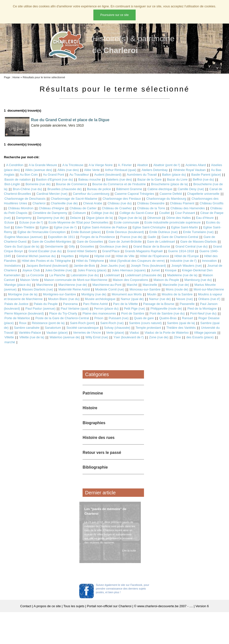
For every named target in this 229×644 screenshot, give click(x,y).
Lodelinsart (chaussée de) (143, 275)
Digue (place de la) (100, 218)
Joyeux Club (31, 270)
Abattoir (143, 165)
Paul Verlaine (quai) (75, 309)
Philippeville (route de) (166, 309)
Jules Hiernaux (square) (129, 270)
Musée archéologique (100, 299)
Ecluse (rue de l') (31, 222)
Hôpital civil (102, 256)
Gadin (152, 237)
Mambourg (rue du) (198, 280)
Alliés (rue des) (68, 170)
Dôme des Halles (179, 218)
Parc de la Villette (125, 304)
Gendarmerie (54, 246)
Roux (23, 323)
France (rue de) (131, 237)
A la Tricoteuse (73, 165)
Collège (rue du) (103, 213)
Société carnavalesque (83, 328)
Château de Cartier (83, 208)
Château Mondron (21, 208)
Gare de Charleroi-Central (180, 237)
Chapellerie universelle (203, 194)
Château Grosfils (212, 203)
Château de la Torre (151, 208)
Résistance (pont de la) (48, 323)
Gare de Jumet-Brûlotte (125, 242)
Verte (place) (115, 333)
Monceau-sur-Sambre (145, 289)
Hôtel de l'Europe (187, 256)
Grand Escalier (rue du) (45, 251)
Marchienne (45, 285)
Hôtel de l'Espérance (155, 256)
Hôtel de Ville (125, 256)
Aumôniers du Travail (142, 175)
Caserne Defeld (171, 194)
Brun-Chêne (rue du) (27, 189)
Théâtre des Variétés (181, 328)
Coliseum (79, 213)
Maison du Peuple (166, 280)
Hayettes (67, 256)
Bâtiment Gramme (129, 189)
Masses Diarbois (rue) (37, 289)
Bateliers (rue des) (119, 179)
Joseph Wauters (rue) (187, 266)
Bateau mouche (90, 179)
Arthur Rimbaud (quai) (121, 170)
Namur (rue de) (160, 299)
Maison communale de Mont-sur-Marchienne (76, 280)
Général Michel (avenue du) (36, 256)
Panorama (70, 304)
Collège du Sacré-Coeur (136, 213)
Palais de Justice (16, 304)
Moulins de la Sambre (177, 294)
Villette (9, 337)
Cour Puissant (185, 213)
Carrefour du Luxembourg (91, 194)
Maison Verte (29, 280)
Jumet (155, 270)
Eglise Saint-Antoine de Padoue (105, 227)
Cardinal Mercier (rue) (52, 194)
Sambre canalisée (27, 328)
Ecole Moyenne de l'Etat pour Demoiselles (78, 222)
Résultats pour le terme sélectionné (44, 77)
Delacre (76, 218)
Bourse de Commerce (71, 184)
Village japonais (205, 333)
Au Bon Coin (29, 175)
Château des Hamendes (188, 208)
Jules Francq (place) (92, 270)
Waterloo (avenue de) (65, 337)
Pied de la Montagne (202, 309)
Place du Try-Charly (63, 313)
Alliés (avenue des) (39, 170)
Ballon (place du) (174, 175)
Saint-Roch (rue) (112, 323)
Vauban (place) (57, 333)
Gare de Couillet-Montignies (51, 242)
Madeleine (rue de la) (182, 275)
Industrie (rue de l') (183, 261)
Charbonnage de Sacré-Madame (74, 199)
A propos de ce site (47, 606)
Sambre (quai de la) (181, 323)
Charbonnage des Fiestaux (122, 199)
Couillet (164, 213)
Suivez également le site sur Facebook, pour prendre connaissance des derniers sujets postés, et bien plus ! (122, 589)
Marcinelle (150, 285)
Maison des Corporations (131, 280)
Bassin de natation (18, 179)
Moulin (152, 294)
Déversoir (154, 218)
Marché (132, 285)
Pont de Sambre (133, 313)
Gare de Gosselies (90, 242)
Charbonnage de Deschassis (25, 199)
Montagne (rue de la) (23, 294)
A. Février (125, 165)
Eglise (44, 227)
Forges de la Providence (98, 237)
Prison (99, 318)
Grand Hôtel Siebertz (82, 251)
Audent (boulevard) (108, 175)
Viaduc (134, 333)
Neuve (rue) (185, 299)
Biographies (94, 423)
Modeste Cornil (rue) (110, 289)
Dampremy (24, 218)
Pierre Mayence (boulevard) (24, 313)
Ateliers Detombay (155, 170)
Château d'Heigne (52, 208)
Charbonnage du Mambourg (166, 199)
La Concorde (35, 275)
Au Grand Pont (54, 175)
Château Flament (182, 203)
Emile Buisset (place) (86, 232)
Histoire (90, 408)
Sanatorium (53, 328)
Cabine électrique (160, 189)
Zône (177, 337)
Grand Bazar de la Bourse (152, 246)
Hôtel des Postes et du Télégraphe (46, 261)
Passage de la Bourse (159, 304)
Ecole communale (126, 222)
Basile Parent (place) (206, 175)
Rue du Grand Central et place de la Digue (70, 120)
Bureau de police (99, 189)
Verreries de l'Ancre (87, 333)
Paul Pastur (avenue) (40, 309)
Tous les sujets (74, 606)
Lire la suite (128, 551)
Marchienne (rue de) (73, 285)
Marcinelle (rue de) (176, 285)
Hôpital (84, 256)
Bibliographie (95, 467)
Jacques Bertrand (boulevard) (47, 266)
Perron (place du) (106, 309)
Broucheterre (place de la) (170, 184)
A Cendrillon (15, 165)
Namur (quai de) (132, 299)
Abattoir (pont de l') (167, 165)
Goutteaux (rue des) (114, 246)
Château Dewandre (151, 203)
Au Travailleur (79, 175)
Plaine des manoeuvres (99, 313)
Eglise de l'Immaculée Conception (42, 232)
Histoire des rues (99, 438)
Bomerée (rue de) (38, 184)
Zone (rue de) (159, 337)
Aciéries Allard (196, 165)
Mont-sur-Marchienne (209, 289)
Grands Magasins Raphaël (144, 251)
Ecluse (9, 222)
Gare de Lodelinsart (161, 242)
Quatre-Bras (168, 318)
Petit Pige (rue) (135, 309)
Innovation (209, 261)
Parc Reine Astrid (95, 304)
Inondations (13, 266)
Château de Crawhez (117, 208)
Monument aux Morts (127, 294)
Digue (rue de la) (130, 218)
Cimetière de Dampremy (50, 213)
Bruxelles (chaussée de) (64, 189)
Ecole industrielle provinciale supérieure (173, 222)
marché (10, 342)
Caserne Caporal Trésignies (135, 194)
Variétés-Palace (30, 333)
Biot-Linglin (12, 184)
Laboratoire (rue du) (85, 275)
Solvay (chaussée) (117, 328)
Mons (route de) (177, 289)
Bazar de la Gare (149, 179)
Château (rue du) (120, 203)
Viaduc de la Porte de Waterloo (166, 333)
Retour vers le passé (102, 453)
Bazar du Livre (177, 179)
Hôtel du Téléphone (90, 261)
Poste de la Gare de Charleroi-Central (62, 318)
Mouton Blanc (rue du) (64, 299)
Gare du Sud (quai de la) (22, 246)
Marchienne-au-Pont (107, 285)
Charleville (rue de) (64, 203)
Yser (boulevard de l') (129, 337)
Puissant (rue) (119, 318)
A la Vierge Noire (101, 165)
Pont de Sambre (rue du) (167, 313)
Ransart (187, 318)
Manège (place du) (18, 285)
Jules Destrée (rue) (59, 270)
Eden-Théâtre (25, 227)
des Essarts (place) (200, 337)
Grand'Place (111, 251)
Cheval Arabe (93, 203)
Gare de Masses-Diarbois (198, 242)
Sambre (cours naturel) (145, 323)
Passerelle (187, 304)
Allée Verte (92, 170)
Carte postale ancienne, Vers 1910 (57, 125)
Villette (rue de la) (32, 337)
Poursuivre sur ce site (114, 15)
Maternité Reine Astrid (74, 289)
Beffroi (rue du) (203, 179)
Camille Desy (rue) (191, 189)
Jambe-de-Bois (84, 266)
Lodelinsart (112, 275)
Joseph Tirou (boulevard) (148, 266)
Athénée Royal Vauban (189, 170)
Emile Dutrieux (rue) (164, 232)
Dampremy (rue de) (51, 218)
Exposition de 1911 (62, 237)
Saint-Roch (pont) (83, 323)
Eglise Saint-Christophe (149, 227)
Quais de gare (144, 318)
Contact (26, 606)
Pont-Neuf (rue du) (203, 313)
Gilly (72, 246)
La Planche (57, 275)
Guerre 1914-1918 (181, 251)
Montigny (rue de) (94, 294)
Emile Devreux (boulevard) (125, 232)
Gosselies (87, 246)
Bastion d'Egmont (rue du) (55, 179)
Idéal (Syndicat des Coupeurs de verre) (137, 261)
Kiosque (171, 270)
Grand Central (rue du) (192, 246)
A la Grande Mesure (43, 165)
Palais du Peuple (46, 304)
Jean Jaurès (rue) (113, 266)
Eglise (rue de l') (65, 227)
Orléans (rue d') (209, 299)
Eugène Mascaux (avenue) (23, 237)
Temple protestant (148, 328)
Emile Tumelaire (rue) (198, 232)
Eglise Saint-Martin (185, 227)
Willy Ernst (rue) (97, 337)
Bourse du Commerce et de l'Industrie (119, 184)
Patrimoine (93, 393)
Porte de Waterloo (17, 318)
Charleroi (39, 203)
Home (16, 77)
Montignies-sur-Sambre (59, 294)
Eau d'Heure (205, 218)
